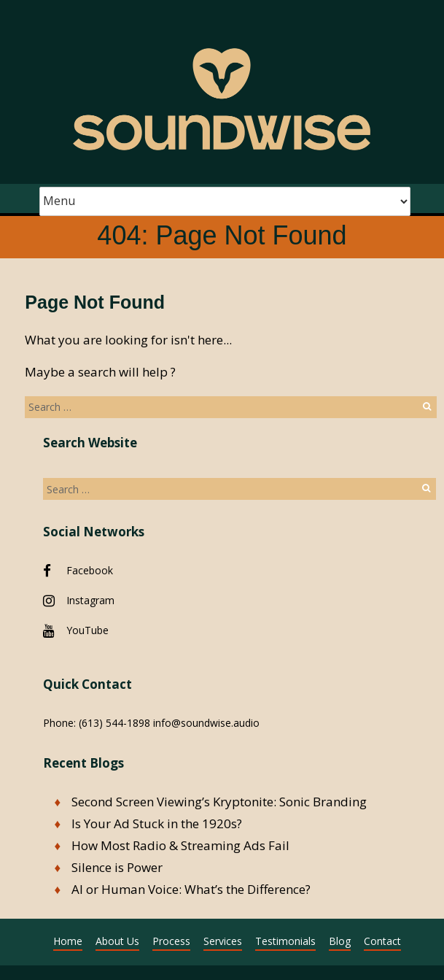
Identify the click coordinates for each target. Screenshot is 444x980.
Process (171, 941)
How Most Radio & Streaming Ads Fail (180, 845)
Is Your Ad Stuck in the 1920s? (157, 823)
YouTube (87, 630)
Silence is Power (117, 867)
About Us (117, 941)
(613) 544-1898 (114, 723)
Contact (382, 941)
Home (68, 941)
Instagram (90, 600)
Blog (340, 941)
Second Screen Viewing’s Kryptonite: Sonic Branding (219, 802)
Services (223, 941)
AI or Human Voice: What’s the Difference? (191, 889)
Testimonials (285, 941)
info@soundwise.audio (206, 723)
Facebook (90, 570)
